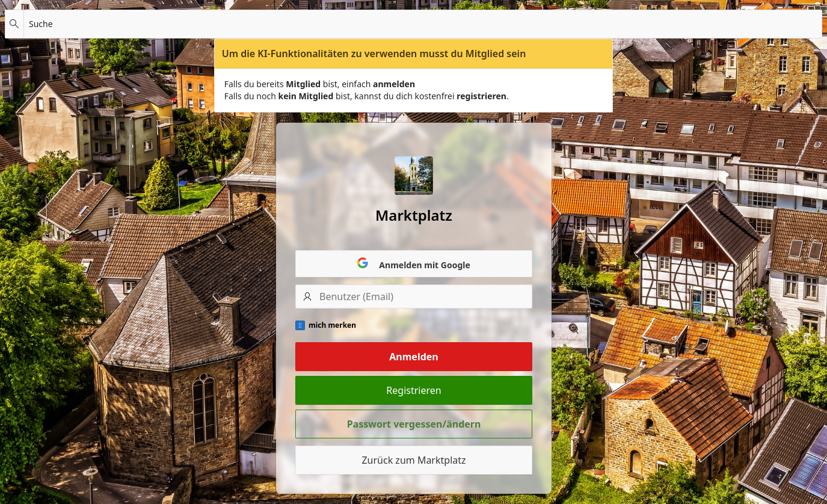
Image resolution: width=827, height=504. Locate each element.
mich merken (332, 325)
